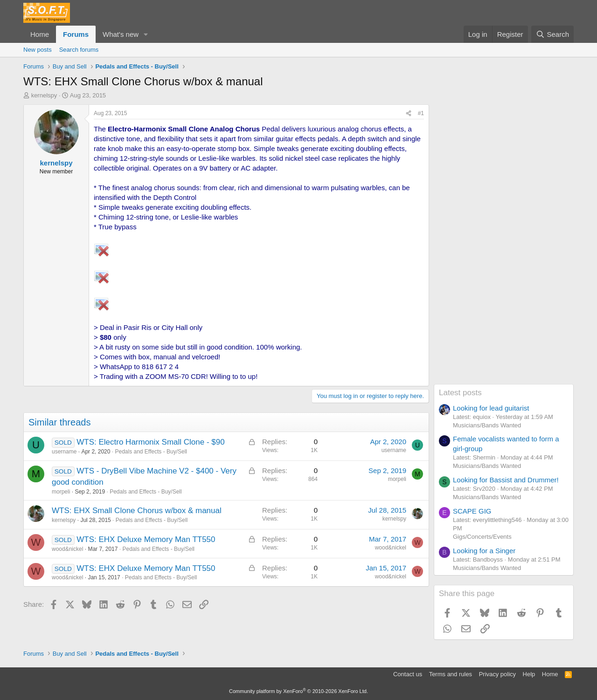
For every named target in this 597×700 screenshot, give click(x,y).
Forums (76, 34)
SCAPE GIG (472, 511)
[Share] (409, 113)
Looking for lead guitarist (491, 408)
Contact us (408, 674)
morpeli (61, 492)
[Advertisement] (504, 244)
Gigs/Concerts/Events (482, 537)
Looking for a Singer (484, 551)
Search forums (79, 50)
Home (40, 34)
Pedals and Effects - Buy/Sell (151, 452)
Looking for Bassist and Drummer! (506, 480)
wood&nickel (67, 549)
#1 (421, 113)
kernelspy (44, 95)
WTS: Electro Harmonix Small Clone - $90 (150, 442)
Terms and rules (451, 674)
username (64, 452)
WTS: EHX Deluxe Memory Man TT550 (146, 539)
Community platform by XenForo (298, 691)
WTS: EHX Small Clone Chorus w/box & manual (137, 511)
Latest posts (460, 393)
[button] (146, 34)
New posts (38, 50)
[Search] (552, 34)
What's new (121, 34)
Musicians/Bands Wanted (487, 425)
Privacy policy (497, 674)
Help (529, 674)
